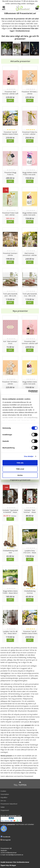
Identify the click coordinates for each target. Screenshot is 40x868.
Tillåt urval (20, 469)
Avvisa (20, 475)
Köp (10, 100)
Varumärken (5, 794)
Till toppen (20, 784)
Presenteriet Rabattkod (9, 804)
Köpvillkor (4, 797)
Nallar (3, 807)
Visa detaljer (29, 456)
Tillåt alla (20, 463)
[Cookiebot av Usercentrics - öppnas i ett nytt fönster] (28, 391)
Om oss (3, 801)
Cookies (3, 791)
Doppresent (5, 810)
